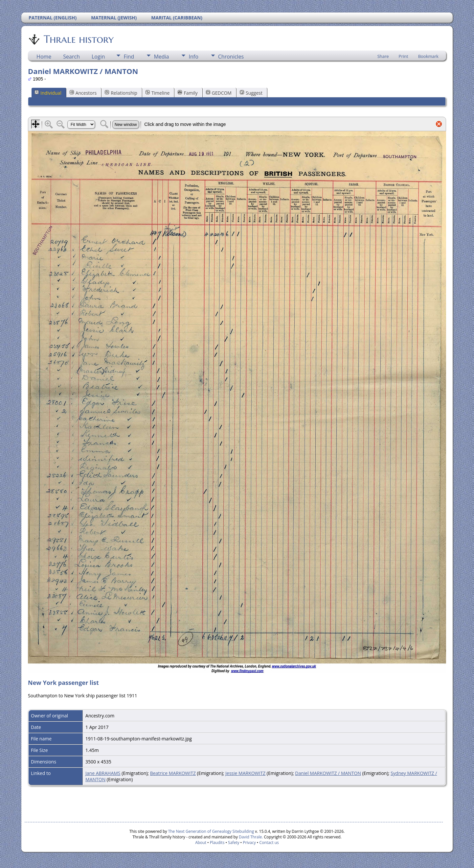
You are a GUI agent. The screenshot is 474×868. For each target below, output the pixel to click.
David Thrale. (250, 837)
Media (161, 57)
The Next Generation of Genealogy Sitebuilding (211, 831)
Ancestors (83, 93)
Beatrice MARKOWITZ (173, 773)
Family (188, 93)
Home (44, 57)
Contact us (269, 843)
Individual (48, 93)
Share (383, 56)
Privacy (249, 843)
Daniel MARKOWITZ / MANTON (328, 773)
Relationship (121, 93)
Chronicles (231, 57)
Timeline (158, 93)
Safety (234, 843)
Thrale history (78, 39)
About (201, 843)
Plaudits (217, 843)
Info (193, 57)
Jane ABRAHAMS (103, 773)
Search (71, 57)
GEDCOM (219, 93)
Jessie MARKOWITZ (245, 773)
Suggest (251, 93)
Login (98, 57)
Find (129, 57)
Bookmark (428, 56)
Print (404, 56)
